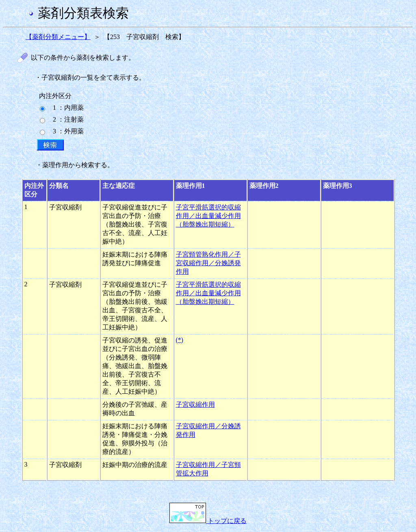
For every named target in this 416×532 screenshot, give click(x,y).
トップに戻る (208, 521)
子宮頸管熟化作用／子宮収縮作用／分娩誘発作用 (208, 263)
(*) (180, 340)
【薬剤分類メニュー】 (58, 37)
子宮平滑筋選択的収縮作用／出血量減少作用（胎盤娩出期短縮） (208, 216)
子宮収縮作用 (195, 404)
